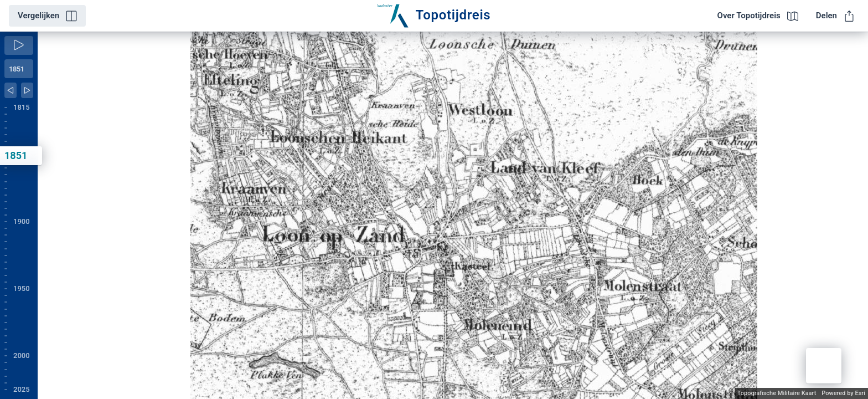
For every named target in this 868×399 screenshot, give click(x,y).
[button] (824, 366)
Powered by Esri (843, 393)
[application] (453, 215)
